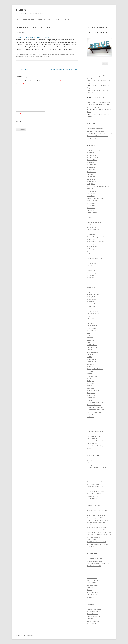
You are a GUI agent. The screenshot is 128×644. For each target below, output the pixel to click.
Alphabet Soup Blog (93, 294)
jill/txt (89, 335)
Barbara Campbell (92, 157)
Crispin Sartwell (92, 309)
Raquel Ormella (92, 239)
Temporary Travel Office (94, 258)
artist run (41, 54)
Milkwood (90, 619)
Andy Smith (90, 153)
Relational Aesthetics (56, 54)
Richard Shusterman (93, 592)
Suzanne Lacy (91, 256)
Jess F (89, 333)
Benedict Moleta (92, 160)
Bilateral (22, 10)
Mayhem (90, 350)
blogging (47, 54)
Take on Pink (91, 398)
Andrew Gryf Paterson (94, 150)
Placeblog (90, 371)
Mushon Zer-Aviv (92, 227)
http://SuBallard (92, 330)
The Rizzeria (91, 470)
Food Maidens (91, 323)
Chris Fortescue (92, 167)
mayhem (90, 109)
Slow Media (90, 388)
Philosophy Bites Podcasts (95, 369)
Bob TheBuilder (92, 165)
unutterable (91, 417)
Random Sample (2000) (94, 494)
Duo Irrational (91, 177)
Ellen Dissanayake (93, 585)
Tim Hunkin (90, 268)
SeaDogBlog (91, 381)
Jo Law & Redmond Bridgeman (96, 198)
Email (18, 114)
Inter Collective (91, 191)
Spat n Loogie (91, 249)
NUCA (89, 463)
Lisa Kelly (90, 215)
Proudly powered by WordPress (25, 636)
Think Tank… (91, 266)
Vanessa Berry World (93, 273)
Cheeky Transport (92, 614)
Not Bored (90, 587)
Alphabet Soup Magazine (95, 609)
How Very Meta (92, 328)
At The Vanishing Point (94, 611)
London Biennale (92, 443)
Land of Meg (91, 340)
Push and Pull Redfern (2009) (96, 491)
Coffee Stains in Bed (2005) (95, 559)
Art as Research (92, 578)
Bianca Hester (91, 162)
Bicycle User (91, 302)
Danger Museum (92, 439)
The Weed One (92, 263)
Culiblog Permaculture (94, 311)
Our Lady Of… (91, 364)
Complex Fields (92, 172)
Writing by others (30, 57)
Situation (90, 448)
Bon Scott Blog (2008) (93, 484)
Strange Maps (91, 393)
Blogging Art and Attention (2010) (97, 527)
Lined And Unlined (92, 347)
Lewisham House (92, 345)
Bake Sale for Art (92, 299)
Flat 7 (89, 321)
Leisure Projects (92, 213)
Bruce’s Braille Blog (93, 304)
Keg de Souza (91, 203)
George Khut (91, 179)
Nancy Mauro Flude (93, 230)
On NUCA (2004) (92, 539)
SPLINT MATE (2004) (93, 547)
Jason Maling (91, 196)
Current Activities (44, 19)
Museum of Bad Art (93, 621)
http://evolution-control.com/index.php (99, 186)
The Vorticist (91, 261)
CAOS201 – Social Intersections (102, 95)
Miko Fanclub (91, 354)
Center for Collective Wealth (95, 431)
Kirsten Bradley (92, 205)
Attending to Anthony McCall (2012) (97, 520)
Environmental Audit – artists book (97, 136)
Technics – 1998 (22, 69)
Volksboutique (91, 275)
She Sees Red (91, 383)
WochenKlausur (92, 280)
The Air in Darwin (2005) (94, 566)
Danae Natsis (91, 174)
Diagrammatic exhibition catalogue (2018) (64, 69)
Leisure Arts (91, 342)
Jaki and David (91, 193)
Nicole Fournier (92, 232)
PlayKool (90, 590)
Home (18, 19)
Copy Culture (91, 306)
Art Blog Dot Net (92, 297)
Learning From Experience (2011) (97, 530)
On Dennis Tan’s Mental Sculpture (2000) (99, 532)
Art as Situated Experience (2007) (97, 515)
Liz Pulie (89, 218)
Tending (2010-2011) (93, 496)
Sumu (89, 254)
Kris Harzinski (91, 208)
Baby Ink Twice (91, 155)
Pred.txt (89, 374)
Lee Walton (90, 210)
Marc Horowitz (91, 220)
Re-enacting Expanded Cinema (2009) (98, 544)
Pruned (89, 378)
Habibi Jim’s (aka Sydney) (94, 616)
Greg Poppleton (92, 181)
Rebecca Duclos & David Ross (96, 242)
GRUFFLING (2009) (92, 489)
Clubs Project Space (93, 434)
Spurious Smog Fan (93, 390)
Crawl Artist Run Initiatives (95, 436)
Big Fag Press (91, 460)
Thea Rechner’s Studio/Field (95, 410)
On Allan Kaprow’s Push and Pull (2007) (99, 563)
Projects (57, 19)
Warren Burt (91, 278)
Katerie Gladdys (92, 201)
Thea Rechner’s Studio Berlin (96, 407)
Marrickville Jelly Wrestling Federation (98, 446)
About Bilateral (29, 19)
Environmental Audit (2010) (95, 487)
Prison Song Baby (92, 376)
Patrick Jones (91, 234)
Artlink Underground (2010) (95, 518)
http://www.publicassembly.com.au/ (98, 441)
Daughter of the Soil (93, 314)
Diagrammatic (91, 316)
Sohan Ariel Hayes (93, 246)
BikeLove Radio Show (93, 580)
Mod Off (89, 357)
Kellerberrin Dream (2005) (95, 561)
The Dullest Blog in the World (96, 402)
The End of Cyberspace (94, 405)
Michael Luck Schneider (94, 222)
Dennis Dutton (91, 583)
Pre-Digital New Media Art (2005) (97, 542)
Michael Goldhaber (93, 352)
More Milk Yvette (92, 359)
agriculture (34, 54)
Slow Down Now (92, 595)
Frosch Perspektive (93, 326)
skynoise (90, 386)
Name (19, 106)
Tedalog (89, 400)
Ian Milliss (90, 189)
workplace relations (69, 54)
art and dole (91, 429)
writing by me (20, 57)
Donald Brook (91, 318)
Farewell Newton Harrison (95, 129)
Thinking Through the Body (95, 412)
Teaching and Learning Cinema (96, 467)
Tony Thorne (91, 270)
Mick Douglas (91, 225)
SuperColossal (91, 395)
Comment (20, 84)
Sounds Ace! (91, 597)
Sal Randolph (91, 244)
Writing (66, 19)
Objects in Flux (91, 362)
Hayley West (91, 184)
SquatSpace (91, 465)
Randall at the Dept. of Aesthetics (97, 237)
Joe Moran (90, 338)
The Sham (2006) (92, 499)
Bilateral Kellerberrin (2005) (95, 482)
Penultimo (90, 366)
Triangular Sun (91, 414)
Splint (89, 251)
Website (19, 121)
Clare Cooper (91, 169)
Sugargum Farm (92, 623)
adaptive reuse (92, 292)
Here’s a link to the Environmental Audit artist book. (33, 37)
